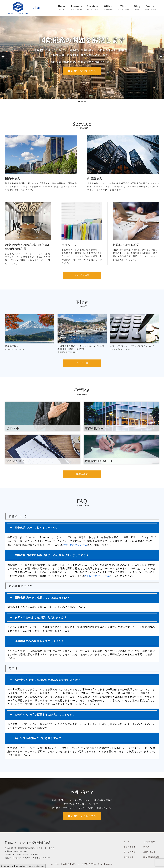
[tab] (82, 528)
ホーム (127, 842)
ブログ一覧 (82, 363)
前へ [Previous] (3, 57)
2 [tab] (82, 102)
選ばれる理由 (130, 847)
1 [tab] (79, 102)
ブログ (146, 847)
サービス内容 (82, 275)
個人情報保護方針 (151, 857)
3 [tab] (85, 102)
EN (38, 8)
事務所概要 (82, 474)
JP (33, 8)
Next (161, 57)
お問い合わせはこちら (82, 71)
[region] (82, 57)
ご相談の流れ (149, 842)
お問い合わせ (149, 852)
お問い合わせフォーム (75, 545)
